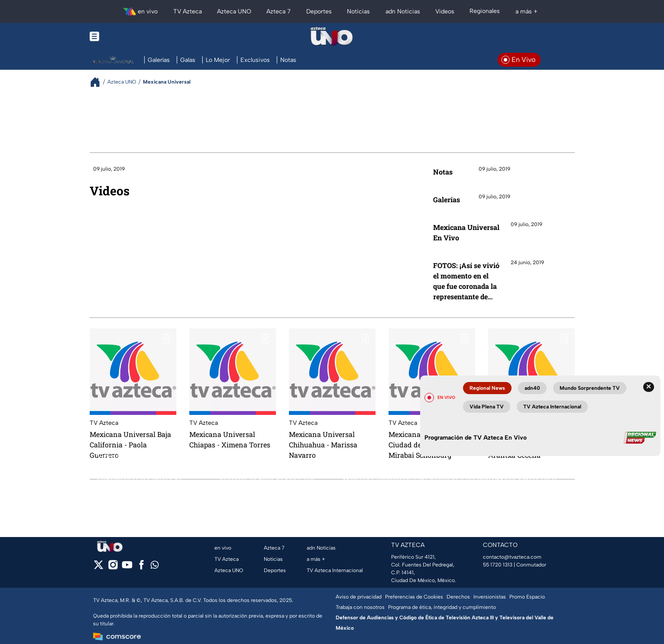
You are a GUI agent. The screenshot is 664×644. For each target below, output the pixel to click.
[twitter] (99, 568)
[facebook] (141, 568)
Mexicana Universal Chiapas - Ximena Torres (230, 439)
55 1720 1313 (498, 565)
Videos (110, 191)
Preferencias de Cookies (414, 597)
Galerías (447, 199)
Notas (443, 172)
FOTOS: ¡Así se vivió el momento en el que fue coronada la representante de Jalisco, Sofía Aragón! (466, 281)
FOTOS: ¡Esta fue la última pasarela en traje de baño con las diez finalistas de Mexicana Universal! (270, 480)
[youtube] (127, 568)
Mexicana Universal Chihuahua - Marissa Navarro (323, 445)
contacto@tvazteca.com (512, 557)
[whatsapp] (155, 567)
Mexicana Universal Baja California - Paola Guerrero (130, 445)
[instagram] (113, 568)
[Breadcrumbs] (99, 82)
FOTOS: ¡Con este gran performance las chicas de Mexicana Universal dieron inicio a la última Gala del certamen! (141, 480)
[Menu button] (124, 36)
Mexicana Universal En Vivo (466, 232)
